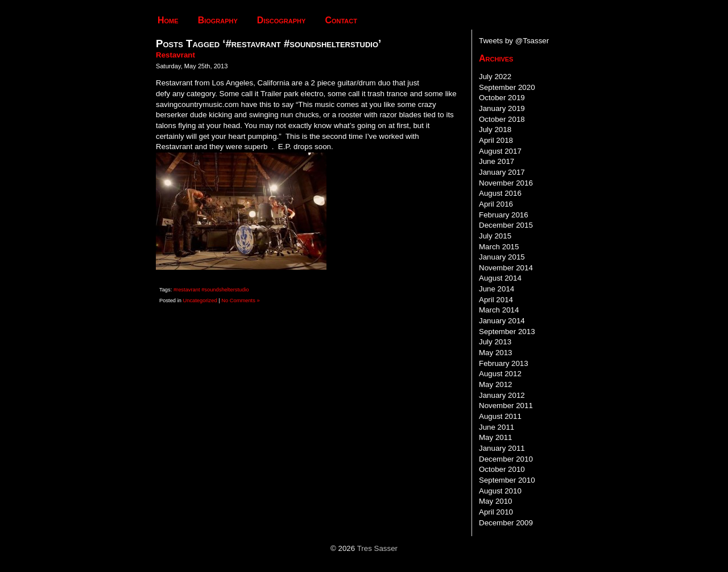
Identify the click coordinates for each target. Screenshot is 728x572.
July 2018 (495, 129)
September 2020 (507, 87)
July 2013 (495, 342)
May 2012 (496, 384)
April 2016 (496, 204)
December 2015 (506, 225)
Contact (341, 20)
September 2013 (507, 332)
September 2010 (507, 480)
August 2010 (500, 491)
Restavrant (175, 55)
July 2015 (495, 236)
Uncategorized (200, 301)
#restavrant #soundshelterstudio (211, 290)
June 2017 (497, 161)
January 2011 (502, 448)
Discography (282, 20)
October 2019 (502, 98)
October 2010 (502, 469)
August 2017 (500, 151)
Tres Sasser (377, 548)
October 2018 (502, 119)
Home (168, 20)
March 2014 (499, 310)
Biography (218, 20)
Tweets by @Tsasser (514, 41)
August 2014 (500, 278)
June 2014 (497, 289)
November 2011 (506, 406)
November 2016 (506, 183)
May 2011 (496, 437)
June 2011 (497, 427)
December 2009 (506, 523)
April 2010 (496, 512)
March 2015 (499, 247)
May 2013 (496, 353)
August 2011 (500, 416)
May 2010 (496, 501)
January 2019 (502, 108)
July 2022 (495, 77)
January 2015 (502, 257)
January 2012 (502, 395)
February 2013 (504, 363)
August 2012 (500, 374)
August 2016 (500, 193)
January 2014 (502, 321)
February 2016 (504, 215)
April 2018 (496, 140)
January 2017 (502, 172)
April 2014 (496, 300)
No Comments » (240, 301)
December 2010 (506, 459)
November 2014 (506, 268)
